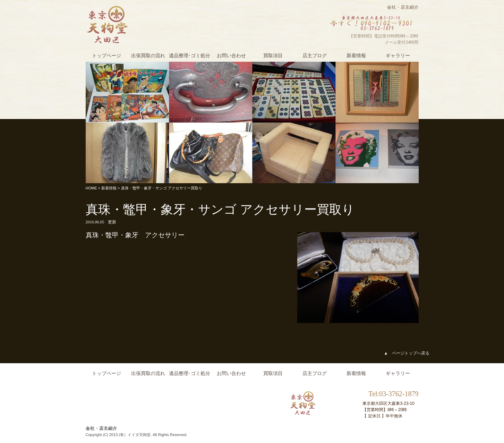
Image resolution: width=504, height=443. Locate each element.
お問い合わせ (231, 56)
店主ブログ (315, 56)
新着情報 (356, 56)
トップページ (106, 56)
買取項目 (273, 56)
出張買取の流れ (148, 56)
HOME (91, 188)
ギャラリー (398, 56)
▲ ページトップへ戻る (407, 353)
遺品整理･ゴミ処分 (190, 56)
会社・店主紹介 (403, 7)
